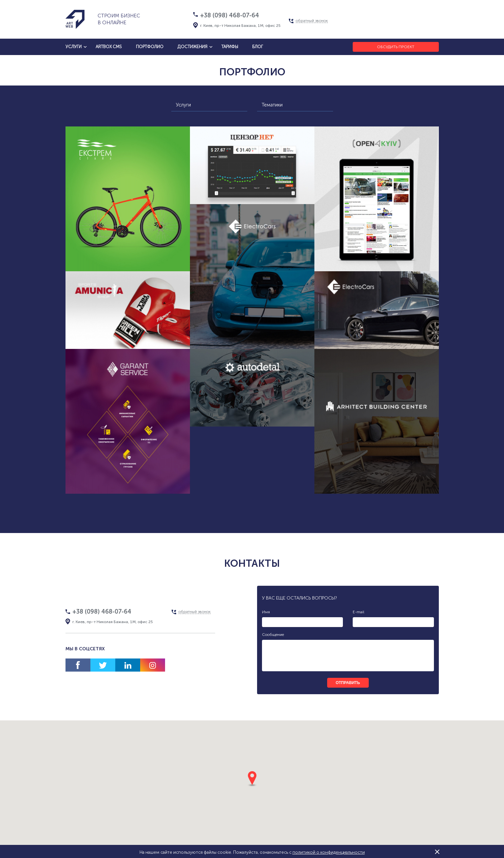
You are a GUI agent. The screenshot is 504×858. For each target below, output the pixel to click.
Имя (266, 612)
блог (258, 47)
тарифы (230, 47)
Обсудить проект (396, 47)
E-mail (358, 612)
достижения (192, 47)
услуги (74, 47)
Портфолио (150, 47)
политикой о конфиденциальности (329, 852)
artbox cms (109, 47)
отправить (348, 683)
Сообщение (273, 635)
